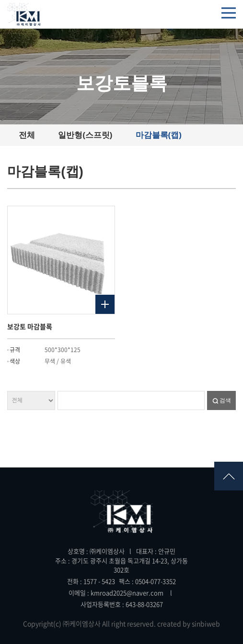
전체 (27, 135)
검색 (225, 400)
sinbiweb (206, 623)
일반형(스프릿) (85, 135)
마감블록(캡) (159, 135)
